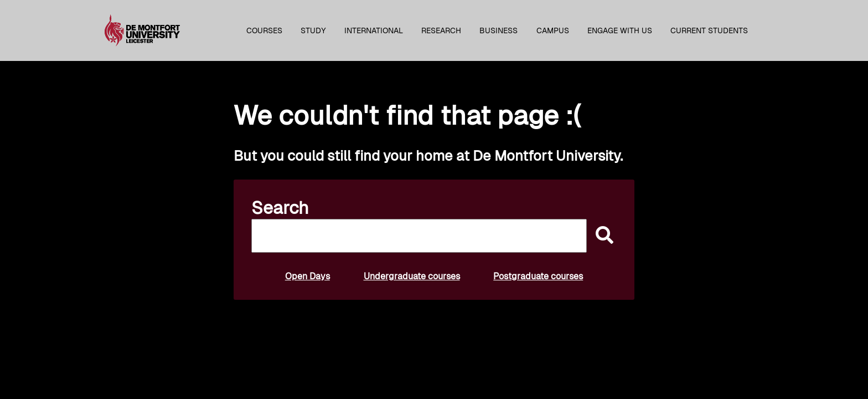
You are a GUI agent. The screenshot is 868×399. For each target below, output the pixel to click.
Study (313, 30)
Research (441, 30)
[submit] (602, 236)
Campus (553, 30)
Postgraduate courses (538, 276)
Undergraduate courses (412, 276)
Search (280, 208)
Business (498, 30)
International (374, 30)
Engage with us (620, 30)
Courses (264, 30)
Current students (709, 30)
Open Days (308, 276)
